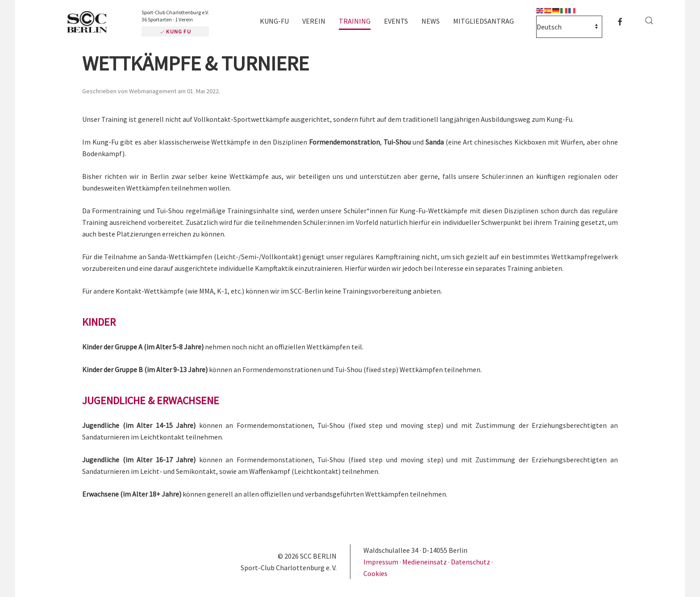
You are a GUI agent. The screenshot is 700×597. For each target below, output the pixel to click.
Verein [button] (314, 21)
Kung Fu (175, 31)
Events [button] (396, 21)
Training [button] (355, 21)
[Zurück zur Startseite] (91, 23)
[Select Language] (569, 27)
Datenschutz (471, 562)
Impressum (381, 562)
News (431, 21)
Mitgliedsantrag (483, 21)
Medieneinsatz (425, 562)
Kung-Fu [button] (274, 21)
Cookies (375, 573)
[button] (649, 21)
